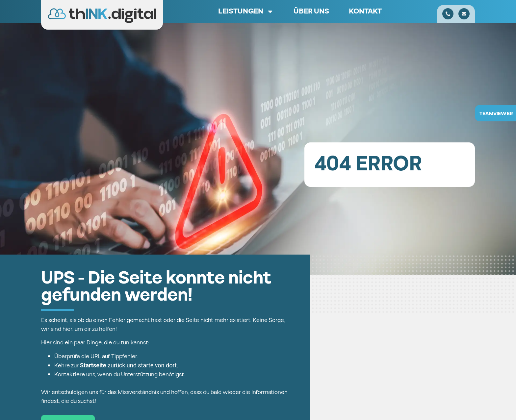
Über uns (311, 11)
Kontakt (365, 11)
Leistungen (246, 12)
